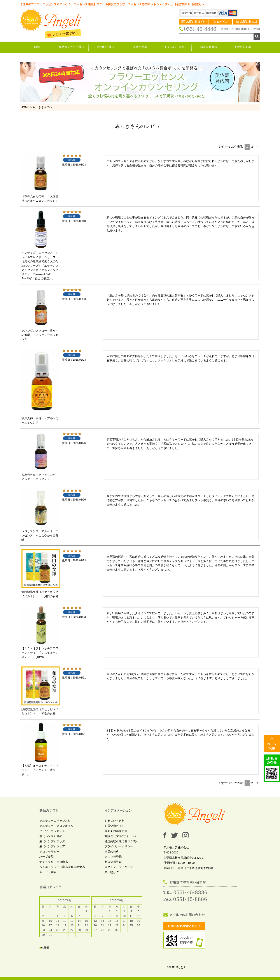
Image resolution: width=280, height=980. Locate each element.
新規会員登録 (209, 47)
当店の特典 (140, 47)
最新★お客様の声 (116, 831)
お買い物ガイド (115, 826)
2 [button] (252, 147)
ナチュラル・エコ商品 (54, 862)
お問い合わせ (243, 47)
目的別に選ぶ (106, 47)
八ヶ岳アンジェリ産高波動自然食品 (62, 867)
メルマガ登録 (113, 857)
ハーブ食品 (46, 857)
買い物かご (112, 872)
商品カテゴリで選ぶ (71, 47)
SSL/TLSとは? (176, 967)
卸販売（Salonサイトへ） (121, 836)
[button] (257, 147)
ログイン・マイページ (119, 867)
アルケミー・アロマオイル (56, 826)
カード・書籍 (48, 872)
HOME (37, 47)
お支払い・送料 (174, 47)
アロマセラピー (49, 852)
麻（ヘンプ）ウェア (52, 846)
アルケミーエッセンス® (55, 821)
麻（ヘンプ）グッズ (52, 841)
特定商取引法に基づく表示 (122, 841)
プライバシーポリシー (119, 846)
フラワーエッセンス (52, 831)
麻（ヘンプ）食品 (51, 836)
